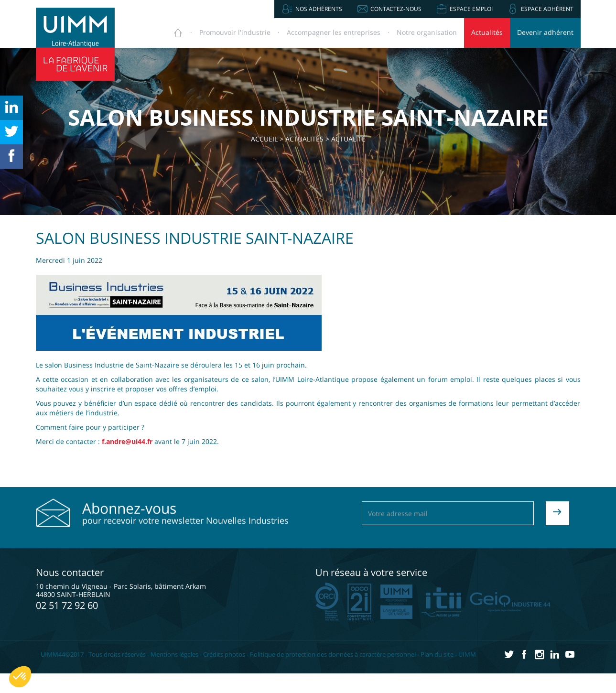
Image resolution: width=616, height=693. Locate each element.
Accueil (264, 139)
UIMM (467, 654)
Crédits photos (224, 654)
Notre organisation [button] (427, 32)
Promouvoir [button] (235, 32)
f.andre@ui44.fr (127, 441)
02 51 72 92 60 (67, 605)
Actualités (487, 32)
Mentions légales (174, 654)
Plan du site (437, 654)
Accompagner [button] (334, 32)
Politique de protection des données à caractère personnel (333, 654)
